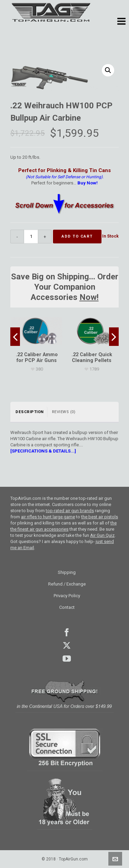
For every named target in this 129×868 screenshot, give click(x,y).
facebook (67, 632)
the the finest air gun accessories (63, 526)
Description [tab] (30, 412)
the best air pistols (100, 517)
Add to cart (77, 236)
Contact (67, 607)
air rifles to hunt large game (48, 517)
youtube (67, 659)
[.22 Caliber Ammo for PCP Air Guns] (37, 331)
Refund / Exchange (67, 584)
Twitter (67, 646)
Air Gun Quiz (102, 535)
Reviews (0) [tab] (64, 412)
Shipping (67, 572)
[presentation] (15, 337)
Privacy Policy (67, 596)
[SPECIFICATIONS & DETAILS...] (43, 451)
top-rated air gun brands (70, 511)
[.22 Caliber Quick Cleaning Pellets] (92, 331)
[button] (121, 21)
